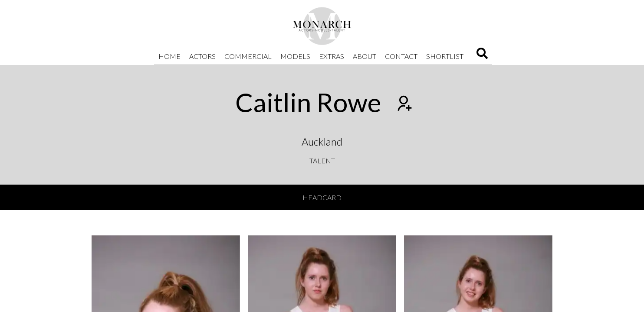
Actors (202, 56)
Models (295, 56)
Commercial (248, 56)
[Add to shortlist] (404, 104)
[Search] (482, 56)
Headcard (322, 197)
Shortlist (445, 56)
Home (169, 56)
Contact (401, 56)
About (365, 56)
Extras (332, 56)
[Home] (322, 26)
